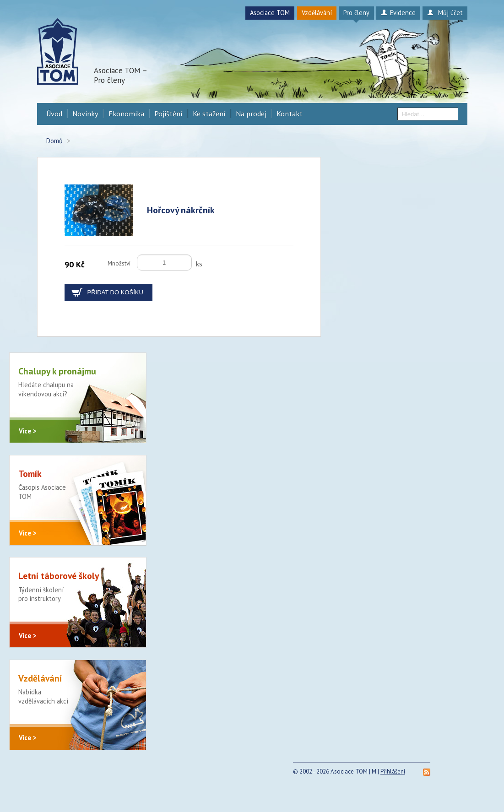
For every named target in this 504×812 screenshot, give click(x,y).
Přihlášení (393, 787)
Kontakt (290, 114)
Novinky (85, 114)
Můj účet (445, 13)
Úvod (54, 114)
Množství (119, 263)
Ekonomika (126, 114)
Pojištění (168, 114)
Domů (54, 141)
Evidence (398, 13)
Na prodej (251, 114)
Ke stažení (209, 114)
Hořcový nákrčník (181, 210)
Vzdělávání (317, 13)
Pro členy (356, 13)
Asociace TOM (270, 13)
